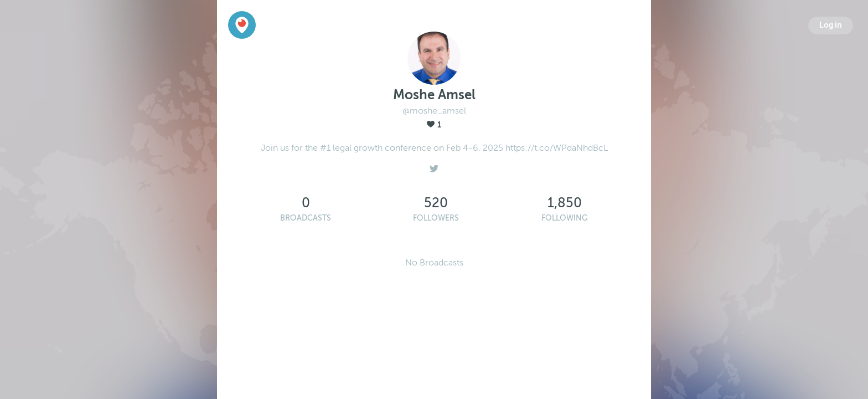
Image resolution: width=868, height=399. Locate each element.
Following (565, 218)
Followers (436, 218)
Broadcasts (306, 218)
